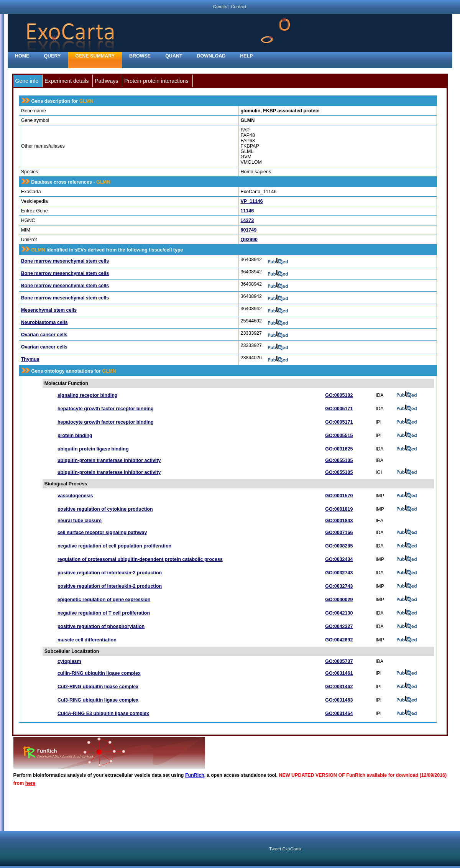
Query (52, 56)
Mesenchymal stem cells (49, 310)
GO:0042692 (339, 640)
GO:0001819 (339, 509)
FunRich (195, 775)
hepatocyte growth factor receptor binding (106, 409)
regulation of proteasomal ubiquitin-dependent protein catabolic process (140, 559)
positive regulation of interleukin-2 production (110, 573)
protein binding (75, 436)
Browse (140, 56)
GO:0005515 (339, 436)
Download (211, 56)
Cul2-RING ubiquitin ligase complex (98, 687)
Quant (174, 56)
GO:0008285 (339, 546)
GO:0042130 (339, 613)
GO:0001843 (339, 521)
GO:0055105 (339, 460)
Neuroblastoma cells (44, 322)
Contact (238, 6)
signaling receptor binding (88, 395)
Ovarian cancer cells (44, 335)
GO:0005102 (339, 395)
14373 (247, 220)
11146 (247, 211)
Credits (220, 6)
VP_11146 (251, 201)
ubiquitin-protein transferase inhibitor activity (109, 460)
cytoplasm (69, 661)
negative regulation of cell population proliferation (114, 546)
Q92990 (249, 240)
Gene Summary (95, 56)
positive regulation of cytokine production (105, 509)
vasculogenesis (75, 496)
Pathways (106, 81)
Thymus (30, 359)
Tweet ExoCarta (285, 849)
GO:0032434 (339, 559)
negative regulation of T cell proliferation (104, 613)
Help (246, 56)
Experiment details (67, 81)
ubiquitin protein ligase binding (93, 449)
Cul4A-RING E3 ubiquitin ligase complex (103, 713)
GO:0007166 (339, 533)
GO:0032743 (339, 573)
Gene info (27, 81)
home (22, 56)
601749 (248, 230)
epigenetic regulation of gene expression (104, 600)
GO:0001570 (339, 496)
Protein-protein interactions (156, 81)
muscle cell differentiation (87, 640)
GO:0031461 (339, 673)
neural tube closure (80, 521)
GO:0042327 (339, 626)
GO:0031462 (339, 687)
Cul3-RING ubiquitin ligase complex (98, 700)
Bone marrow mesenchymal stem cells (65, 261)
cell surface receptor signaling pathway (102, 533)
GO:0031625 (339, 449)
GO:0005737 (339, 661)
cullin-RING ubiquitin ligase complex (99, 673)
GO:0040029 (339, 600)
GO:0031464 (339, 713)
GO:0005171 (339, 409)
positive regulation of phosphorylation (101, 626)
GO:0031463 (339, 700)
